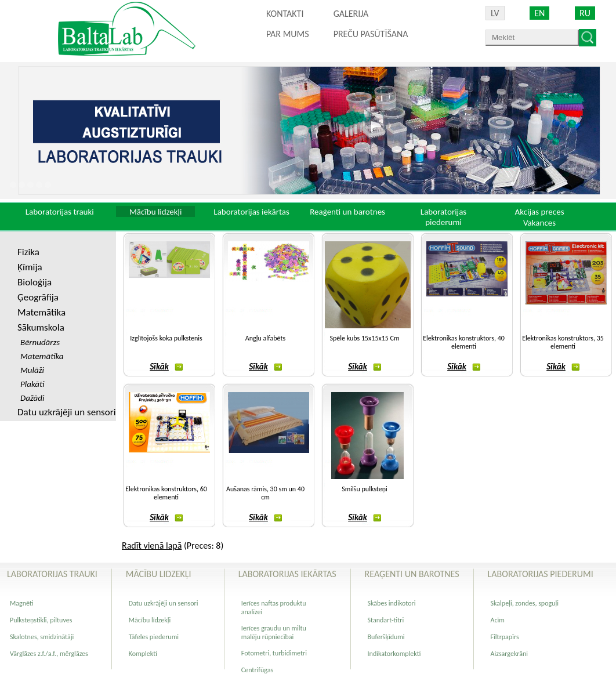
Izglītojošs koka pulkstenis (166, 338)
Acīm (498, 620)
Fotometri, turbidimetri (274, 653)
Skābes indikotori (392, 603)
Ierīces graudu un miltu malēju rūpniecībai (274, 633)
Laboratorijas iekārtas (251, 212)
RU (585, 13)
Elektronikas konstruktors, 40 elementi (464, 342)
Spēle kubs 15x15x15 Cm (364, 338)
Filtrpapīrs (505, 637)
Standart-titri (386, 620)
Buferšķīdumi (386, 637)
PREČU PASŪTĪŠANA (371, 34)
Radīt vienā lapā (152, 546)
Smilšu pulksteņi (365, 489)
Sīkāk (166, 367)
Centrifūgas (257, 670)
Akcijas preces (539, 212)
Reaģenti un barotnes (347, 212)
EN (539, 13)
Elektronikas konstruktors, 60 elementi (166, 493)
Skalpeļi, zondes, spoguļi (525, 603)
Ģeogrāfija (38, 297)
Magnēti (22, 603)
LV (495, 13)
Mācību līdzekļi (150, 620)
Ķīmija (30, 267)
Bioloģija (35, 282)
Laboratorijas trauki (60, 212)
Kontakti (285, 14)
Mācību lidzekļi (156, 212)
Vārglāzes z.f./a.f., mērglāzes (49, 654)
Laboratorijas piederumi (443, 217)
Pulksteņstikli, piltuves (41, 620)
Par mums (288, 34)
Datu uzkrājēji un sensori (67, 412)
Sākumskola (41, 327)
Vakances (539, 223)
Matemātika (41, 312)
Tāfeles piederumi (154, 637)
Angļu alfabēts (265, 338)
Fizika (28, 252)
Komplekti (143, 654)
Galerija (351, 14)
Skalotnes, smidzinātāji (42, 637)
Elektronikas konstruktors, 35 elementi (563, 342)
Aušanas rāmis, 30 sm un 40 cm (265, 493)
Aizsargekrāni (510, 654)
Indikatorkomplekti (394, 654)
